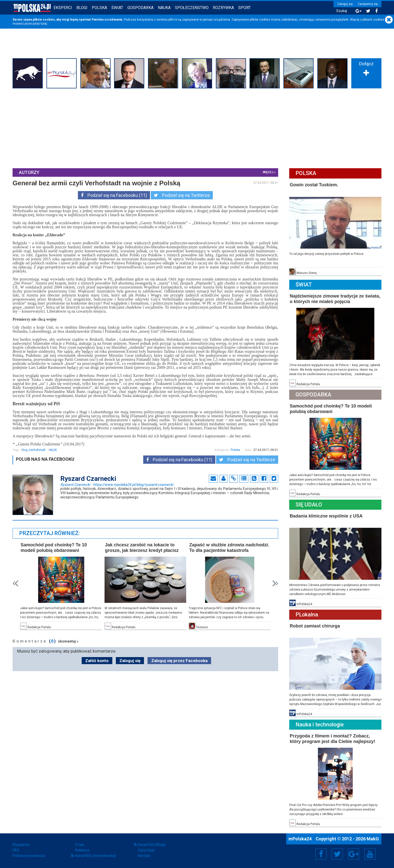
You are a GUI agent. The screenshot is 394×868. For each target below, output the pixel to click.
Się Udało (309, 505)
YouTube (370, 854)
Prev (15, 583)
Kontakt (144, 856)
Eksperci (63, 8)
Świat (117, 8)
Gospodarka (140, 8)
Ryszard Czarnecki (117, 484)
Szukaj (342, 11)
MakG (373, 839)
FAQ (16, 850)
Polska (99, 8)
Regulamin (21, 845)
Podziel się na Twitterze (182, 195)
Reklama (82, 850)
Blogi (82, 8)
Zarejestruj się (368, 4)
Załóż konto (97, 661)
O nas (80, 845)
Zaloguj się (345, 4)
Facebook (321, 854)
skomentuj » (68, 641)
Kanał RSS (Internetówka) (96, 856)
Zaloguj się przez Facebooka (179, 661)
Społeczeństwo (192, 8)
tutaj (44, 24)
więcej (268, 172)
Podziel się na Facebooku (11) (114, 195)
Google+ (354, 854)
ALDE (53, 450)
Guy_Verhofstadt (34, 450)
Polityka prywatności (29, 856)
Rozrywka (223, 8)
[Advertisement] (197, 128)
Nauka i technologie (320, 725)
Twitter (337, 854)
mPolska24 (301, 839)
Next (275, 583)
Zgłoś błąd (146, 850)
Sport (244, 8)
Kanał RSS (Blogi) (152, 845)
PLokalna (307, 615)
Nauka (164, 8)
